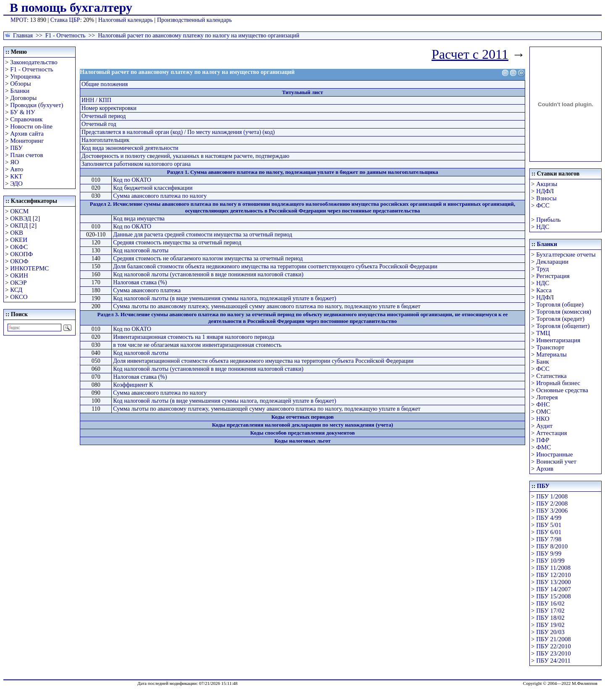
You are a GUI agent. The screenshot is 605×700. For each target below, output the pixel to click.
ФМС (543, 447)
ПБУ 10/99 (550, 561)
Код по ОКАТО (132, 180)
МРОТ (19, 20)
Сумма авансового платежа (147, 290)
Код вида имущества (139, 219)
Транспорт (550, 347)
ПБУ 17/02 (550, 611)
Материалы (551, 354)
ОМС (543, 412)
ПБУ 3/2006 (552, 511)
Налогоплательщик (105, 140)
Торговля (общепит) (563, 326)
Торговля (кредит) (560, 319)
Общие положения (105, 84)
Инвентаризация (558, 340)
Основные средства (562, 390)
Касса (544, 290)
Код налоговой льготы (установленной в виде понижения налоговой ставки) (208, 274)
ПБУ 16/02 (550, 603)
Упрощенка (25, 76)
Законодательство (34, 62)
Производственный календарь (195, 20)
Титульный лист (302, 92)
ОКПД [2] (23, 225)
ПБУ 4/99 (549, 518)
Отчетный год (99, 124)
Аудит (544, 426)
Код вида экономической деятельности (130, 148)
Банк (543, 362)
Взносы (546, 198)
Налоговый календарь (126, 20)
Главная (23, 35)
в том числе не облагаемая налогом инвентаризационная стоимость (197, 345)
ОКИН (19, 275)
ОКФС (19, 247)
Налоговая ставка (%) (140, 282)
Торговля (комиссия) (564, 312)
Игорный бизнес (558, 383)
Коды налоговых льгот (302, 441)
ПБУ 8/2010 (552, 546)
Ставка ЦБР (65, 20)
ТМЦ (543, 333)
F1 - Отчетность (66, 35)
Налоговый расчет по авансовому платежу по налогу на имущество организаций (199, 35)
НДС (543, 227)
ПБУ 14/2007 (553, 589)
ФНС (543, 404)
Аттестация (551, 433)
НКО (543, 419)
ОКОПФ (21, 254)
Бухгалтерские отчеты (566, 254)
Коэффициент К (133, 385)
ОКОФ (19, 261)
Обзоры (20, 84)
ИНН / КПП (96, 100)
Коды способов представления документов (303, 433)
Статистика (551, 376)
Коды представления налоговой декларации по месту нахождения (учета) (303, 425)
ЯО (14, 162)
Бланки (20, 91)
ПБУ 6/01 (549, 532)
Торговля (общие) (560, 304)
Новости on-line (31, 126)
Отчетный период (104, 116)
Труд (542, 269)
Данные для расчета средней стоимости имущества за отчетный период (203, 235)
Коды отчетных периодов (302, 417)
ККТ (16, 176)
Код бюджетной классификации (153, 188)
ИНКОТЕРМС (29, 268)
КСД (16, 290)
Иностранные (554, 454)
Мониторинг (27, 141)
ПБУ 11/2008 (553, 568)
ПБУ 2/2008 (552, 503)
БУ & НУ (22, 112)
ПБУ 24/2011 (553, 661)
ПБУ (16, 148)
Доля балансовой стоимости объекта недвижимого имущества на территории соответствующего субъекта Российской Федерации (275, 266)
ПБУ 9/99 (549, 553)
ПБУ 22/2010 (553, 646)
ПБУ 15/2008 (553, 596)
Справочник (26, 119)
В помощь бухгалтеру (71, 7)
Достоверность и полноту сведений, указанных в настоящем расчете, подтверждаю (185, 156)
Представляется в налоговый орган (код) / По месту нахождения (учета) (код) (178, 132)
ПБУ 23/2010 (553, 653)
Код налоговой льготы (141, 250)
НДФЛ (545, 191)
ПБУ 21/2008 (553, 639)
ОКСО (19, 297)
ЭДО (16, 184)
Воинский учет (556, 461)
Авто (17, 169)
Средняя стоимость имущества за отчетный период (177, 243)
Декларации (552, 262)
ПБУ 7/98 (549, 539)
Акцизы (547, 184)
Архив (545, 469)
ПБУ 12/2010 (553, 575)
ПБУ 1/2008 (552, 496)
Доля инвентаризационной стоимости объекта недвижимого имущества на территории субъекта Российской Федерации (263, 361)
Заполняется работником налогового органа (136, 164)
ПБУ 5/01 (549, 525)
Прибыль (548, 220)
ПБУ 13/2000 (553, 582)
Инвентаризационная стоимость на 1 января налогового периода (194, 337)
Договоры (23, 98)
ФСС (543, 205)
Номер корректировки (109, 108)
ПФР (543, 440)
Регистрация (553, 276)
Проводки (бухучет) (37, 105)
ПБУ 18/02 (550, 618)
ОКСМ (19, 211)
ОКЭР (18, 283)
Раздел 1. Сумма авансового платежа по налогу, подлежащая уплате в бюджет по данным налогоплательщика (302, 172)
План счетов (26, 155)
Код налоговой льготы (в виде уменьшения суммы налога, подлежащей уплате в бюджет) (225, 298)
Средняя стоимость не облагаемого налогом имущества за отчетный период (208, 258)
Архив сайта (27, 134)
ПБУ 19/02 (550, 625)
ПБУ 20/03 (550, 632)
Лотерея (547, 397)
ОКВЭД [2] (25, 218)
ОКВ (17, 233)
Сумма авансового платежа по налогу (160, 196)
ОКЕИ (19, 240)
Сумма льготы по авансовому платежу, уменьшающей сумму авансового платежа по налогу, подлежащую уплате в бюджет (267, 306)
